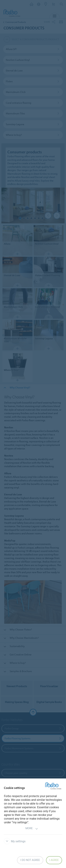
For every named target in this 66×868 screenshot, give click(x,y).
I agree (54, 860)
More (32, 829)
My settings (15, 841)
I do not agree (30, 860)
